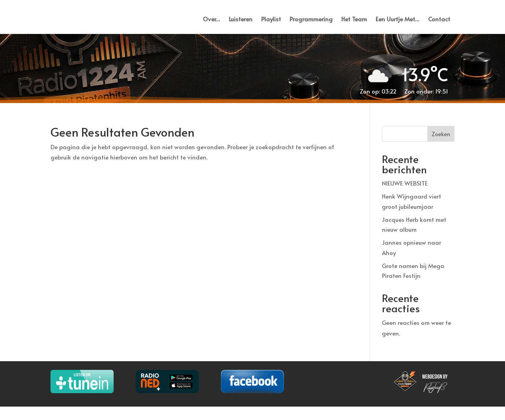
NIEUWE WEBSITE (405, 196)
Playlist (271, 25)
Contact (439, 25)
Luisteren (241, 25)
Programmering (311, 25)
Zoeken (441, 147)
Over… (211, 25)
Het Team (354, 25)
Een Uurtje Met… (397, 25)
